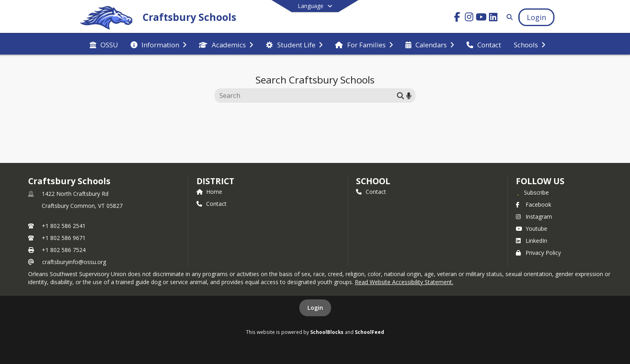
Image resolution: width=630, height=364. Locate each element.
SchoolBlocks (327, 332)
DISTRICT (215, 181)
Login (315, 308)
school (373, 181)
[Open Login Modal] (536, 17)
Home (209, 192)
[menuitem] (104, 44)
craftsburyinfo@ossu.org (74, 262)
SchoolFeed (369, 332)
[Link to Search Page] (508, 17)
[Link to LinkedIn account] (493, 18)
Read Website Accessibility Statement (403, 282)
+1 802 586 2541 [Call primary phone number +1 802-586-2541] (64, 226)
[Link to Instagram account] (469, 18)
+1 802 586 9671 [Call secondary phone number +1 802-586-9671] (64, 238)
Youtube (532, 229)
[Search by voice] (409, 95)
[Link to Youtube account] (481, 18)
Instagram (534, 217)
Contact (212, 204)
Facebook (534, 204)
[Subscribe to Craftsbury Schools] (532, 192)
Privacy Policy (538, 253)
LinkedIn (532, 241)
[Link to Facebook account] (457, 18)
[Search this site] (307, 96)
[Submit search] (401, 95)
